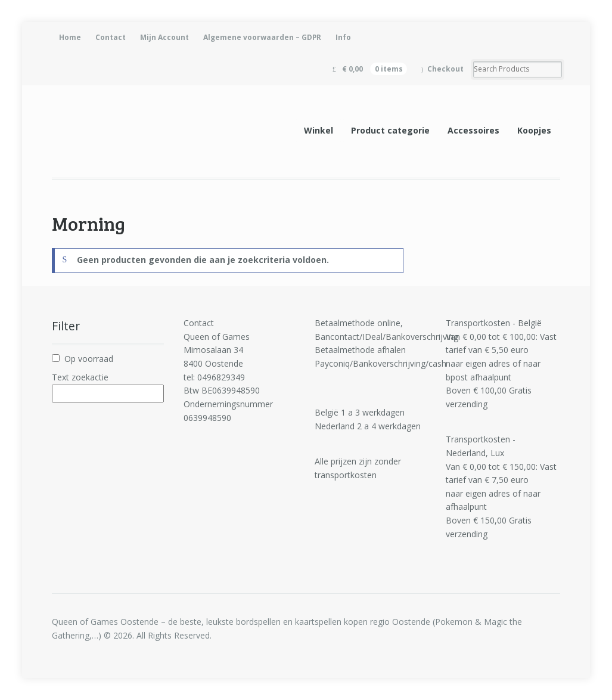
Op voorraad (89, 359)
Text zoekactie (80, 377)
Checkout (445, 69)
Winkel (319, 130)
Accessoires (473, 130)
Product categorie (390, 130)
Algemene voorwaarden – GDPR (262, 37)
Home (70, 37)
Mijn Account (164, 37)
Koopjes (534, 130)
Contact (111, 37)
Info (343, 37)
